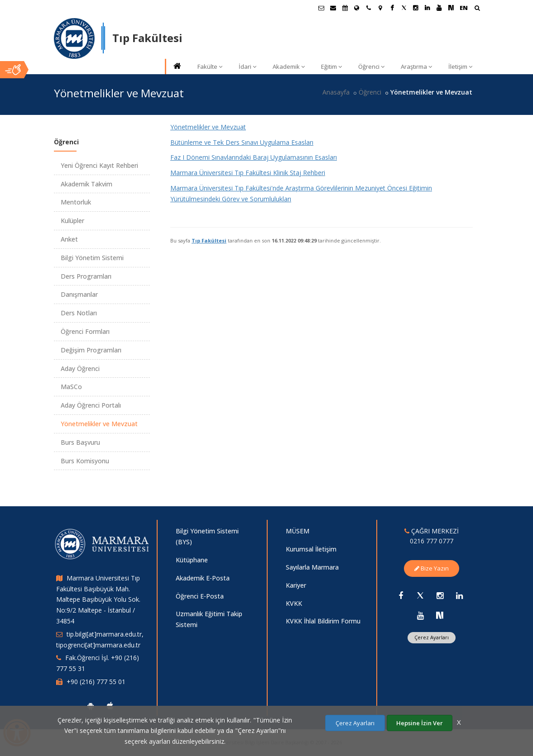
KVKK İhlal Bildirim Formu (323, 621)
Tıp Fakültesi (209, 240)
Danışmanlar (79, 294)
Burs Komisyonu (85, 461)
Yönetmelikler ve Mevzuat (208, 127)
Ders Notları (79, 313)
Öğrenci (371, 67)
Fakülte (210, 67)
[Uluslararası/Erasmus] (357, 8)
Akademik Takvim (86, 184)
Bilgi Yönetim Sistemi (92, 258)
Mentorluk (76, 202)
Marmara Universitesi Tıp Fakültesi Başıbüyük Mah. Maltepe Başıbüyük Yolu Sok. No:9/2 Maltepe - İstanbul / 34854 (98, 599)
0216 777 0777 (432, 541)
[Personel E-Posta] (333, 8)
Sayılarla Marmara (312, 567)
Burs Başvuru (80, 442)
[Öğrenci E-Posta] (322, 8)
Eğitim (331, 67)
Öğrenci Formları (85, 331)
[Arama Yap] (477, 9)
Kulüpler (72, 221)
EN (464, 8)
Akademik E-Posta (203, 578)
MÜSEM (298, 531)
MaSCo (71, 387)
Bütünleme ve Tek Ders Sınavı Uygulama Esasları (242, 142)
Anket (69, 239)
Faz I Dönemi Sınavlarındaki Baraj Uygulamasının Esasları (254, 157)
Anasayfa (336, 92)
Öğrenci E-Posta (200, 596)
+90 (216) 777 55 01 (96, 682)
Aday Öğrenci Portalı (91, 405)
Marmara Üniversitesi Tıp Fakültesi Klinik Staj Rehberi (248, 173)
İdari (247, 67)
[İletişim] (369, 8)
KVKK (294, 603)
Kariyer (296, 585)
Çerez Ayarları (432, 637)
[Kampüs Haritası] (380, 8)
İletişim (460, 67)
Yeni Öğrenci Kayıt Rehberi (99, 165)
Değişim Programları (91, 350)
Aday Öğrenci (80, 368)
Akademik (289, 67)
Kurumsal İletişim (311, 549)
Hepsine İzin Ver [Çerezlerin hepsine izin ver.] (420, 723)
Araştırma (416, 67)
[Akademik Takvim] (345, 8)
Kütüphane (192, 560)
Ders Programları (86, 276)
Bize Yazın (432, 568)
